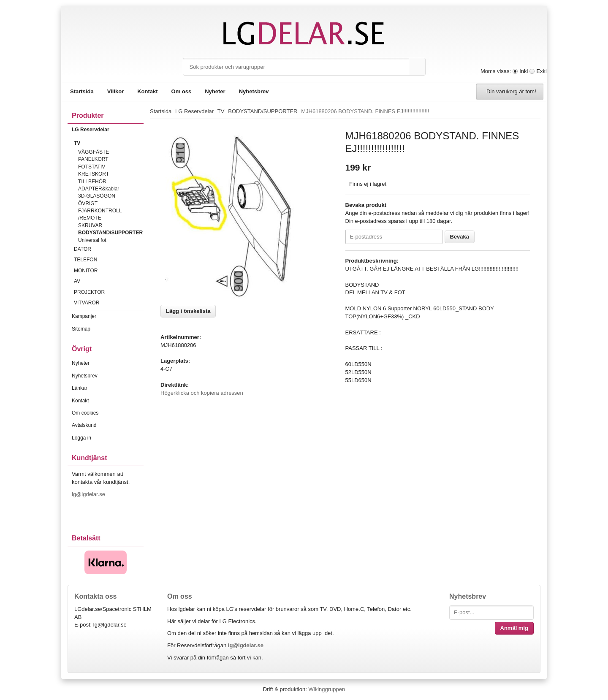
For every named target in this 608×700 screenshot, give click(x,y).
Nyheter (215, 91)
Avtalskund (84, 425)
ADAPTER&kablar (99, 189)
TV (109, 143)
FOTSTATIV (92, 167)
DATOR (109, 249)
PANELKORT (93, 159)
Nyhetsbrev (254, 91)
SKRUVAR (90, 225)
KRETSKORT (94, 174)
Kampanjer (84, 316)
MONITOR (109, 271)
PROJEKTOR (109, 292)
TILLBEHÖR (92, 182)
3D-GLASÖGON (97, 196)
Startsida (82, 91)
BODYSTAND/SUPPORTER (110, 233)
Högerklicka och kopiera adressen (202, 393)
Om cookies (85, 413)
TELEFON (109, 260)
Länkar (80, 388)
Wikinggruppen (327, 689)
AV (109, 281)
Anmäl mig (514, 628)
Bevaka (460, 237)
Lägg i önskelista (188, 311)
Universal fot (92, 240)
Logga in (81, 438)
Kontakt (147, 91)
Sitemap (81, 329)
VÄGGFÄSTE (94, 152)
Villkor (116, 91)
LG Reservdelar (108, 130)
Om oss (182, 91)
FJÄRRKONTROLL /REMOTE (100, 214)
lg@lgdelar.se (89, 494)
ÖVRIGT (88, 203)
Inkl (524, 71)
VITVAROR (109, 303)
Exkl (541, 71)
